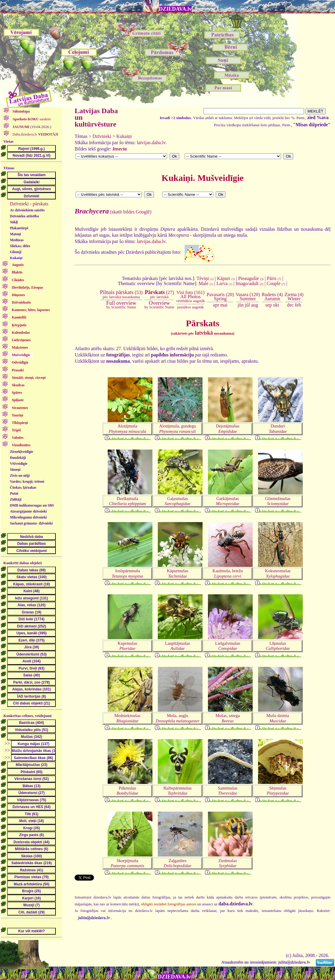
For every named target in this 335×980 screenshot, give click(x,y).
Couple (276, 283)
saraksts (31, 119)
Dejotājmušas (228, 429)
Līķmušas (278, 646)
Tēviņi (205, 278)
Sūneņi (15, 470)
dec (290, 305)
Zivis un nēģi (20, 476)
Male (206, 283)
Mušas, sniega (228, 718)
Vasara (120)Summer (248, 297)
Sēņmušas (278, 791)
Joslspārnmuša (128, 573)
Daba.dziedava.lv (35, 134)
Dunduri (278, 429)
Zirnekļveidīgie (21, 452)
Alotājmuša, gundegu (178, 429)
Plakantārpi (19, 228)
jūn (240, 305)
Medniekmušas (128, 718)
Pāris (274, 278)
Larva (224, 283)
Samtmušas (228, 791)
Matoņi (15, 234)
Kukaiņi (16, 258)
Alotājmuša (127, 429)
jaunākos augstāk (190, 307)
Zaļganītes (178, 863)
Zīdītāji (16, 499)
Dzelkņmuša (127, 501)
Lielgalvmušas (228, 646)
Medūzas (17, 240)
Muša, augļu (178, 718)
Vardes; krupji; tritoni (27, 481)
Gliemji (16, 252)
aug (255, 305)
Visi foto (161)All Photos (190, 297)
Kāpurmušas (177, 573)
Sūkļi (14, 222)
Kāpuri (226, 278)
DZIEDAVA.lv (175, 9)
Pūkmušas (128, 791)
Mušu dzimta (278, 718)
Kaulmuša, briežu (228, 573)
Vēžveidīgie (19, 464)
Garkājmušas (228, 501)
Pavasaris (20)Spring (220, 297)
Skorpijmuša (127, 863)
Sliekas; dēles (20, 246)
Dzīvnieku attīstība (24, 216)
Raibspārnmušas (177, 791)
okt (276, 305)
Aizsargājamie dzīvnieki (28, 511)
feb (298, 305)
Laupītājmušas (177, 646)
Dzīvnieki (102, 136)
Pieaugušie (251, 278)
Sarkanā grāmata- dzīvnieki (31, 523)
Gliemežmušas (278, 501)
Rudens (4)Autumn (272, 297)
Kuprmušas (127, 646)
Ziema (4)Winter (294, 297)
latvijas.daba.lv (151, 143)
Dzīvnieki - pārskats (29, 204)
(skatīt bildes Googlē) (113, 212)
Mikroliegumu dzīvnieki (28, 517)
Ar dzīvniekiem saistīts (27, 210)
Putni (14, 493)
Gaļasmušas (178, 501)
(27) (159, 294)
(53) (121, 294)
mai (224, 305)
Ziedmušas (228, 863)
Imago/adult (250, 283)
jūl (247, 305)
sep (269, 305)
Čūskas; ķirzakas (23, 487)
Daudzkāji (18, 458)
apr (216, 305)
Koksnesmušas (278, 573)
